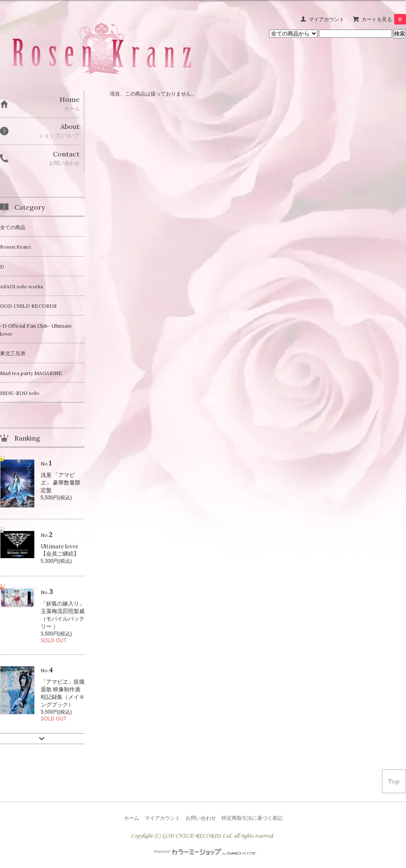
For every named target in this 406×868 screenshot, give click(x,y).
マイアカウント (326, 19)
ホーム (132, 818)
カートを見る (384, 19)
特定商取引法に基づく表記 (252, 818)
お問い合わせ (201, 818)
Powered (205, 852)
